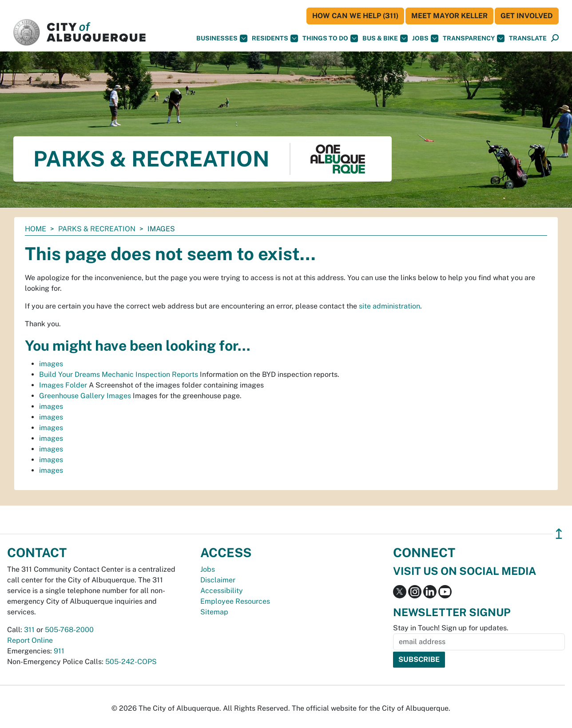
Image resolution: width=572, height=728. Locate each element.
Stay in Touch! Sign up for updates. (451, 628)
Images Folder (63, 385)
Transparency (474, 38)
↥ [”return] (559, 534)
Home (36, 229)
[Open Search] (555, 38)
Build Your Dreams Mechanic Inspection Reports (119, 374)
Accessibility (222, 591)
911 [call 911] (59, 651)
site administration (389, 306)
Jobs (425, 38)
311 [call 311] (29, 630)
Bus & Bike (385, 38)
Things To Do (330, 38)
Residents (275, 38)
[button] (528, 38)
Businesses (222, 38)
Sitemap (214, 612)
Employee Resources (235, 601)
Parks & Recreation (97, 229)
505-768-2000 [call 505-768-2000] (69, 630)
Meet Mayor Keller (449, 16)
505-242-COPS (131, 662)
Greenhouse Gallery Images (85, 396)
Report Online (30, 640)
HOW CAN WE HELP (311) (355, 16)
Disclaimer (218, 580)
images (51, 364)
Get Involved (527, 16)
